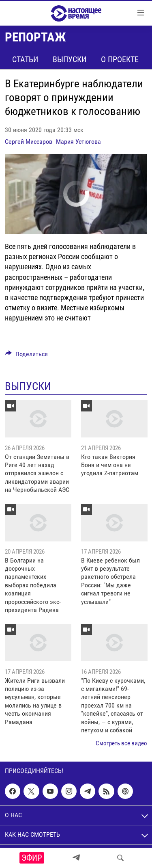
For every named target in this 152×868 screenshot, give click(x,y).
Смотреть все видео (121, 743)
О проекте (120, 59)
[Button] (27, 356)
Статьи (25, 59)
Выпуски (70, 59)
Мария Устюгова (78, 142)
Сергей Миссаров (29, 142)
